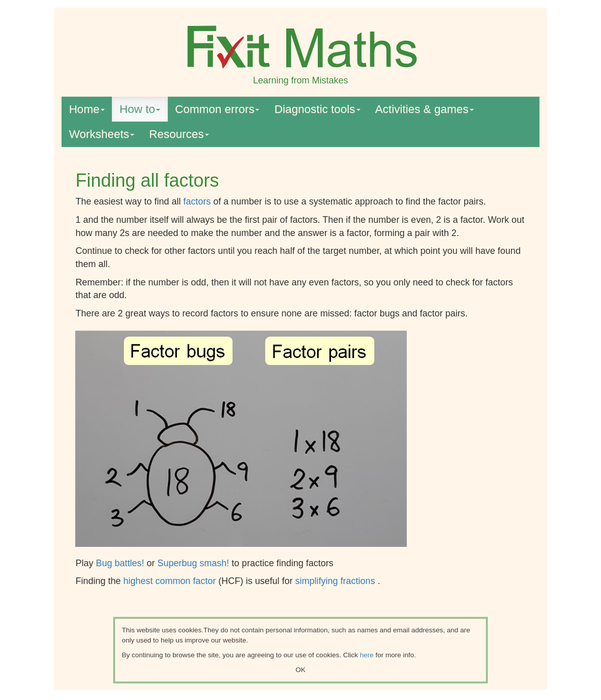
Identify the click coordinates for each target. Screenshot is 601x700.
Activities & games (425, 109)
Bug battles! (121, 563)
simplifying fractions (337, 581)
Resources (179, 134)
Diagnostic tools (318, 109)
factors (197, 201)
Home (87, 109)
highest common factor (171, 581)
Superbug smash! (195, 563)
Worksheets (102, 134)
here (367, 655)
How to (140, 109)
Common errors (217, 109)
